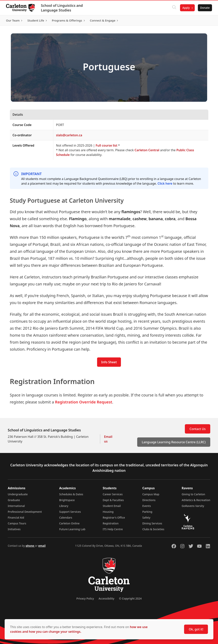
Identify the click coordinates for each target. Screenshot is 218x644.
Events (146, 506)
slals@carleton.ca (69, 135)
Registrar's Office (114, 518)
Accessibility (106, 598)
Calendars (66, 518)
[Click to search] (174, 8)
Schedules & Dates (71, 494)
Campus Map (151, 494)
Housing (108, 512)
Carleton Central (147, 150)
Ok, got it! (196, 629)
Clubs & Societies (153, 529)
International (16, 506)
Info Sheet (109, 362)
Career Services (113, 494)
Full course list (106, 145)
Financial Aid (16, 518)
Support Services (70, 512)
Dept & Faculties (113, 500)
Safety (146, 518)
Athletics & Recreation (196, 500)
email (42, 546)
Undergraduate (18, 494)
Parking (147, 512)
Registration (111, 523)
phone (30, 546)
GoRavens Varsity (193, 506)
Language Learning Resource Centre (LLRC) (174, 442)
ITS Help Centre (113, 529)
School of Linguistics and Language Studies (62, 8)
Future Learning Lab (72, 529)
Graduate (14, 500)
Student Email (112, 506)
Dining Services (152, 523)
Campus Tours (17, 523)
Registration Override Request (84, 402)
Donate (205, 8)
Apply (186, 8)
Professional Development (25, 512)
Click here (165, 183)
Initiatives (14, 529)
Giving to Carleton (193, 494)
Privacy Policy (85, 598)
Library (64, 506)
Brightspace (67, 500)
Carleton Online (69, 523)
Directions (149, 500)
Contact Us (198, 429)
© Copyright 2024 (130, 598)
